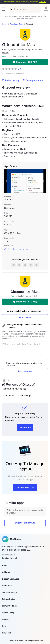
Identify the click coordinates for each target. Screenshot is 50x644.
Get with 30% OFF (25, 488)
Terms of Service (10, 592)
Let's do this (25, 428)
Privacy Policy (8, 599)
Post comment (25, 371)
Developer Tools (17, 24)
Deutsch (14, 558)
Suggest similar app (25, 523)
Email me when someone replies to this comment (25, 364)
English (6, 558)
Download (25, 62)
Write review (25, 318)
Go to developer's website (17, 249)
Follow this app (11, 80)
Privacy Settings (9, 606)
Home (5, 24)
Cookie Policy (8, 613)
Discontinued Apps (11, 579)
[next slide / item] (44, 181)
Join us (42, 2)
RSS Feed (6, 633)
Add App (6, 572)
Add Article (7, 586)
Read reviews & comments (13, 74)
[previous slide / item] (6, 181)
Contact (6, 619)
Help (4, 626)
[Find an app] (11, 9)
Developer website (33, 80)
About (5, 565)
